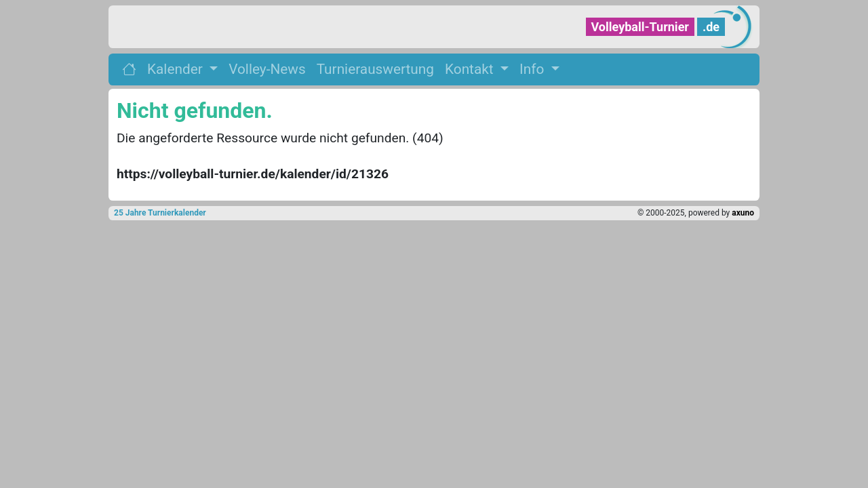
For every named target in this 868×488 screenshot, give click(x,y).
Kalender (177, 69)
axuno (743, 213)
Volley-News (267, 69)
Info (533, 69)
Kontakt (471, 69)
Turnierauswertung (375, 69)
